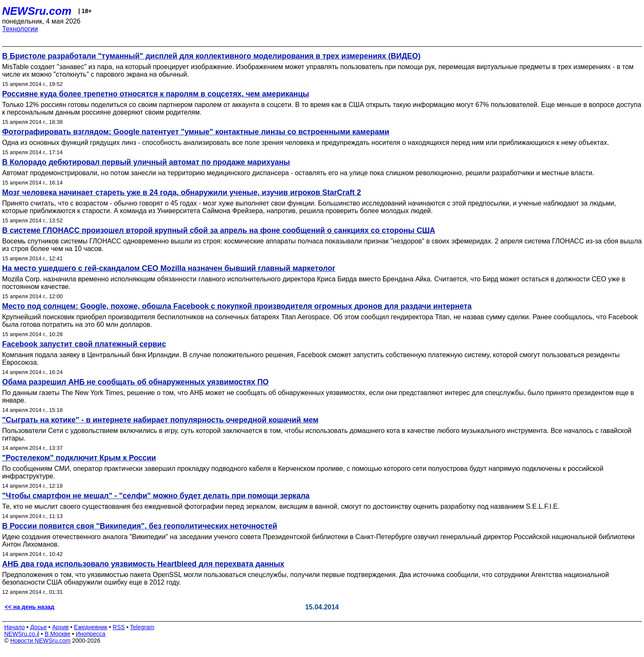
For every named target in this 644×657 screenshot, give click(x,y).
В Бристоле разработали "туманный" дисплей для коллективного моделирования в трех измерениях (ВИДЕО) (211, 56)
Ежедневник (91, 627)
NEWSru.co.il (22, 634)
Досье (38, 627)
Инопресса (91, 634)
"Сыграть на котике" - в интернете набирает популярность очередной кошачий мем (160, 420)
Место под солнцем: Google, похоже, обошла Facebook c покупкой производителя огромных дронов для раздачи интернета (237, 306)
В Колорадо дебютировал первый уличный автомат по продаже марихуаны (146, 162)
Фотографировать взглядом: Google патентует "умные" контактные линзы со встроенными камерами (196, 132)
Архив (60, 627)
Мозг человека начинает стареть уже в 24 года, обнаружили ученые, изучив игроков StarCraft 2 (182, 192)
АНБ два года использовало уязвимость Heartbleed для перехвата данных (143, 564)
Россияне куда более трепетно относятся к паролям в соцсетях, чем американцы (156, 94)
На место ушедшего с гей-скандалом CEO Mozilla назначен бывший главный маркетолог (169, 268)
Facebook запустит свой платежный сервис (84, 344)
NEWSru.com (37, 11)
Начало (15, 627)
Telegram (142, 627)
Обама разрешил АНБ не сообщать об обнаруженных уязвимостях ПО (135, 382)
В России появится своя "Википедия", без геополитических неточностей (140, 526)
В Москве (58, 634)
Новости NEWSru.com (40, 641)
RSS (119, 627)
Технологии (20, 29)
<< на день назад (30, 607)
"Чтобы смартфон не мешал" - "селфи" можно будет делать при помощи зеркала (156, 496)
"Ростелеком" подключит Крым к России (79, 458)
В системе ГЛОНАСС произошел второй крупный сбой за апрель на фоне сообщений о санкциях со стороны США (219, 230)
